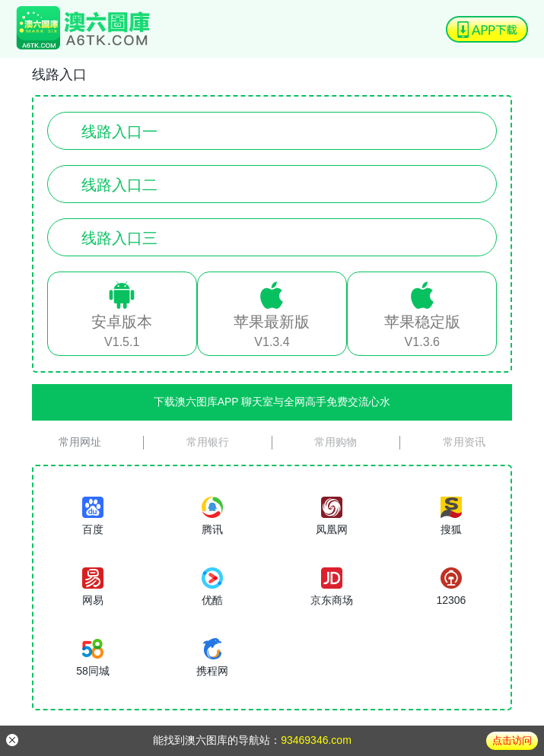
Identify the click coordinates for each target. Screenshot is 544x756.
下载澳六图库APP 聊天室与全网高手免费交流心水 (272, 402)
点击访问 (512, 740)
